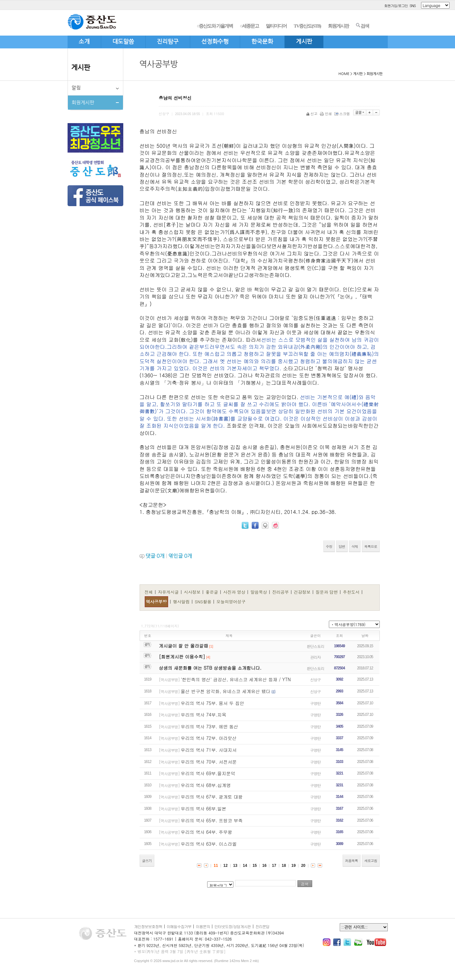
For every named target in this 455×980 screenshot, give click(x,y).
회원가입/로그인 (396, 6)
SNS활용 (204, 602)
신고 (312, 114)
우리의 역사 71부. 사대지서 (209, 750)
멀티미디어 (276, 26)
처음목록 (352, 861)
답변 (342, 546)
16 (264, 866)
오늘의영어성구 (231, 602)
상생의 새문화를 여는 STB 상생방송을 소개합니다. (210, 668)
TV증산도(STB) (307, 26)
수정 (329, 546)
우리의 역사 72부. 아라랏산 (209, 738)
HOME (344, 74)
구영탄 (316, 703)
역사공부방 (156, 602)
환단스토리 (316, 646)
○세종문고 (249, 26)
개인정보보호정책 (148, 926)
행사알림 (182, 602)
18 (284, 866)
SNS (413, 6)
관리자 (316, 657)
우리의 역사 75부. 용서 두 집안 (212, 703)
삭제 (355, 546)
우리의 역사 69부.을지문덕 (208, 773)
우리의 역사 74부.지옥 (203, 715)
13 (235, 866)
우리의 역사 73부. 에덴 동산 (209, 726)
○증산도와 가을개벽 (215, 26)
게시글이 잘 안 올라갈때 (183, 646)
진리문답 (263, 926)
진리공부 (281, 592)
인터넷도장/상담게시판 (233, 926)
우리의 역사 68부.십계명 (206, 785)
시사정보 (193, 592)
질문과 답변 (328, 592)
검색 (362, 26)
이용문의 (203, 926)
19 (293, 866)
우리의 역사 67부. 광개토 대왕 (211, 797)
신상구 (316, 679)
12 (226, 866)
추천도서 (352, 592)
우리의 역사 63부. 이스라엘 (209, 844)
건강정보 (303, 592)
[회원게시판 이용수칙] (182, 657)
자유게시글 (169, 592)
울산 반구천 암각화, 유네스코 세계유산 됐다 (225, 691)
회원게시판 (338, 26)
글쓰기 (147, 861)
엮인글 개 (180, 556)
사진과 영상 (235, 592)
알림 (76, 88)
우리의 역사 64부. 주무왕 (206, 832)
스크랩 (343, 114)
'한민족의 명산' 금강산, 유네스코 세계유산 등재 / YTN (236, 679)
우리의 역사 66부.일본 (203, 808)
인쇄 (326, 114)
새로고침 (371, 861)
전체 (149, 592)
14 (245, 866)
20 (303, 866)
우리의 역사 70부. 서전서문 (209, 762)
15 (255, 866)
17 (274, 866)
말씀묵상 (259, 592)
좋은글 (212, 592)
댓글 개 (155, 556)
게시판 (81, 67)
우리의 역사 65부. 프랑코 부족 (211, 820)
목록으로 (371, 546)
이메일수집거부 (179, 926)
